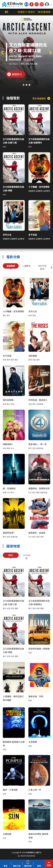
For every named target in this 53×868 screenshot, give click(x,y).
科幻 (8, 492)
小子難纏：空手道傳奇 (39, 187)
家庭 (34, 360)
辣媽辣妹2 (8, 444)
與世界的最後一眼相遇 (39, 649)
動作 (23, 64)
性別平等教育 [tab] (42, 267)
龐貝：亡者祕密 (10, 790)
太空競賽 (33, 742)
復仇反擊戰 (8, 400)
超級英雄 (40, 448)
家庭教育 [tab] (11, 266)
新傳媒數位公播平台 (12, 4)
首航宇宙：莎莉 (36, 696)
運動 (36, 64)
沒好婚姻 (33, 356)
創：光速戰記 (9, 488)
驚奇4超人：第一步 (38, 444)
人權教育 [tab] (26, 266)
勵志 (5, 315)
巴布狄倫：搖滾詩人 (38, 400)
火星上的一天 (35, 790)
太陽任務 (7, 834)
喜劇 (12, 360)
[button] (48, 4)
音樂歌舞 (40, 404)
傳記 (16, 360)
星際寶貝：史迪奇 (37, 533)
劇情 (30, 315)
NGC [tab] (11, 555)
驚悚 (38, 492)
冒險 (27, 64)
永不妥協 (33, 235)
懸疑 (12, 404)
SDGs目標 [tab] (26, 557)
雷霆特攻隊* (9, 533)
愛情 (34, 315)
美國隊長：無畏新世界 (39, 488)
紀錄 (31, 64)
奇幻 (12, 448)
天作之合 (7, 235)
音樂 (30, 404)
